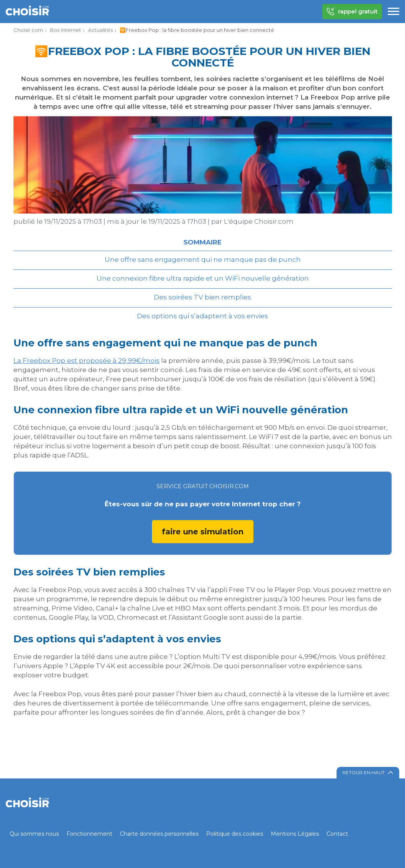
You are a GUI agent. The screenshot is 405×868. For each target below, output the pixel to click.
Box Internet (66, 30)
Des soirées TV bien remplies (202, 297)
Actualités (100, 30)
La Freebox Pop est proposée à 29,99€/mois (87, 361)
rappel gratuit (352, 12)
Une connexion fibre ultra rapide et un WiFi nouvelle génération (203, 278)
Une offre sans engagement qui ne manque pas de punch (203, 259)
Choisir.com (28, 30)
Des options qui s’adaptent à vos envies (202, 316)
